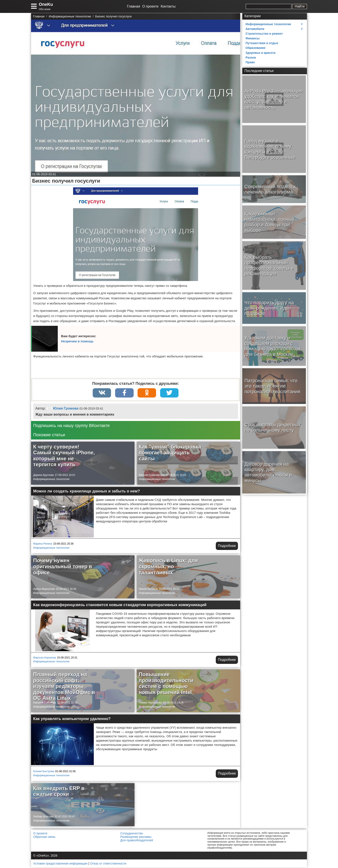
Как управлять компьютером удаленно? (72, 719)
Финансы (253, 38)
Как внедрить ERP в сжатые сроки (59, 792)
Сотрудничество (132, 834)
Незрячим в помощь (77, 341)
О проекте (150, 6)
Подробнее (227, 546)
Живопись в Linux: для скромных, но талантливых (168, 567)
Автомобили (255, 29)
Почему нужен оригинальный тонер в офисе (63, 567)
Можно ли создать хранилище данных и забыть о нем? (87, 492)
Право (250, 62)
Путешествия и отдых (262, 43)
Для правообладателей (137, 841)
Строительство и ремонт (264, 34)
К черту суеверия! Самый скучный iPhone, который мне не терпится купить (64, 456)
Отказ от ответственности (108, 864)
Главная (134, 6)
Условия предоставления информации (60, 864)
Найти (300, 6)
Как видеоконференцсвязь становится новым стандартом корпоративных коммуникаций (120, 605)
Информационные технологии (51, 480)
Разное (251, 57)
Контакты (168, 6)
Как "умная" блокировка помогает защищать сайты (170, 453)
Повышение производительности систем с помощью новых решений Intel (166, 684)
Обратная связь (44, 837)
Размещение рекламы (136, 837)
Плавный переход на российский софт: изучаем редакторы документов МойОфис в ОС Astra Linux (64, 687)
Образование (255, 48)
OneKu (46, 4)
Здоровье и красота (261, 53)
